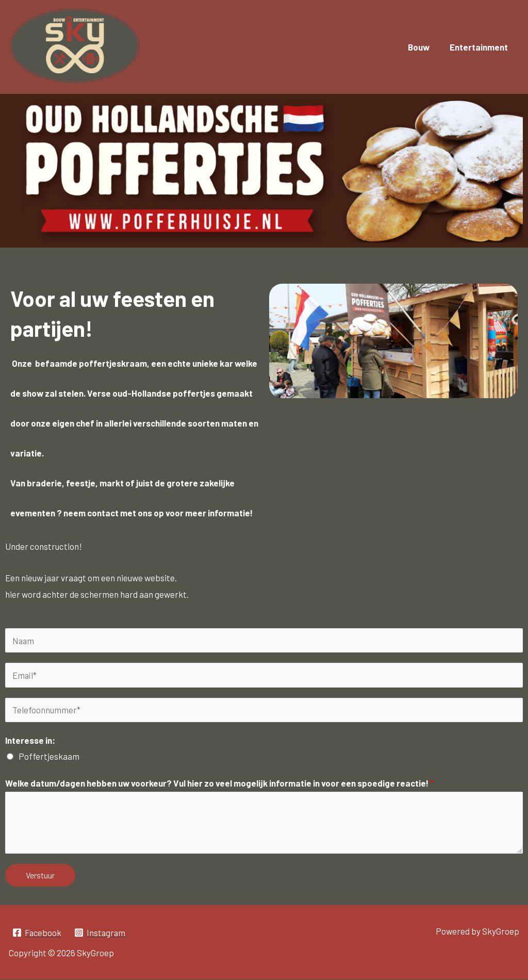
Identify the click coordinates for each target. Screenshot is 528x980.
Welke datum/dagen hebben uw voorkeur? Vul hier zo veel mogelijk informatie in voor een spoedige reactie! (219, 783)
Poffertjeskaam (49, 757)
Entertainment (480, 47)
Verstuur (40, 875)
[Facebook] (37, 933)
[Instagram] (102, 933)
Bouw (422, 47)
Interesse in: (30, 741)
